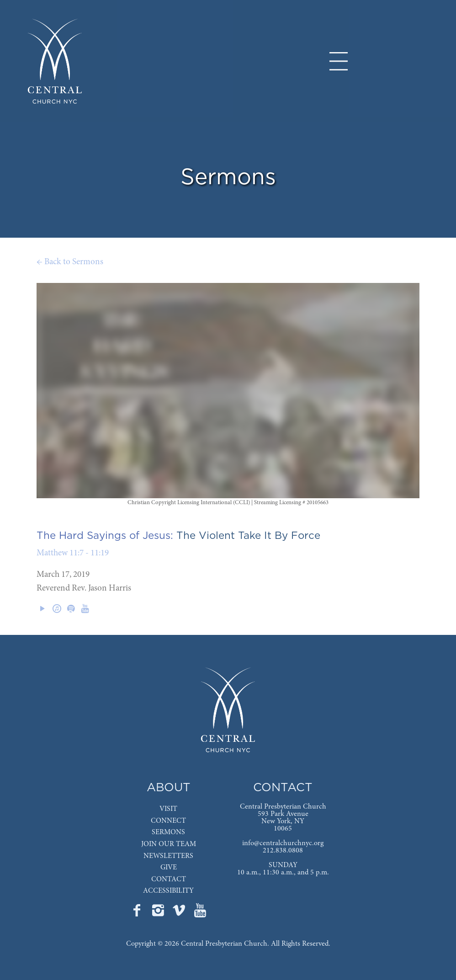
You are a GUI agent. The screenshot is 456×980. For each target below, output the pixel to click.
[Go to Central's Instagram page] (159, 913)
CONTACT (169, 879)
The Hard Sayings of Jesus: (105, 536)
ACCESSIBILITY (168, 891)
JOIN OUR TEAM (169, 844)
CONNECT (168, 821)
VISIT (168, 809)
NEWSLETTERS (168, 856)
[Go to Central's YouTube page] (200, 913)
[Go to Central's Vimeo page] (180, 913)
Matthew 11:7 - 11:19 (73, 553)
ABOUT (169, 788)
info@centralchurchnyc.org (283, 843)
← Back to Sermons (70, 262)
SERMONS (168, 832)
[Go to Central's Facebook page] (138, 913)
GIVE (169, 868)
